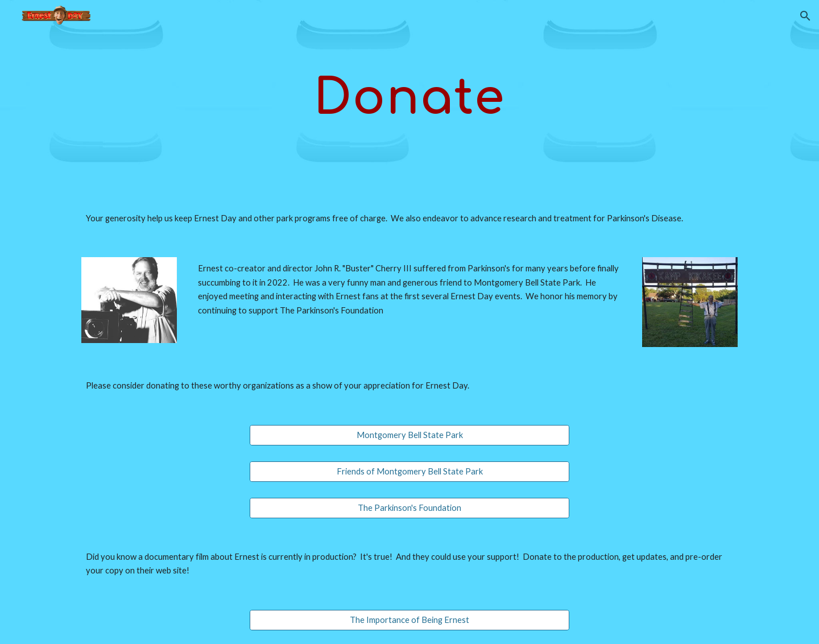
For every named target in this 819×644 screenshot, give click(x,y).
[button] (805, 16)
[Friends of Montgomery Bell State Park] (409, 472)
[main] (409, 97)
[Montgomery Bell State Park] (409, 435)
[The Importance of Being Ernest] (409, 620)
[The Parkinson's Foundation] (409, 508)
